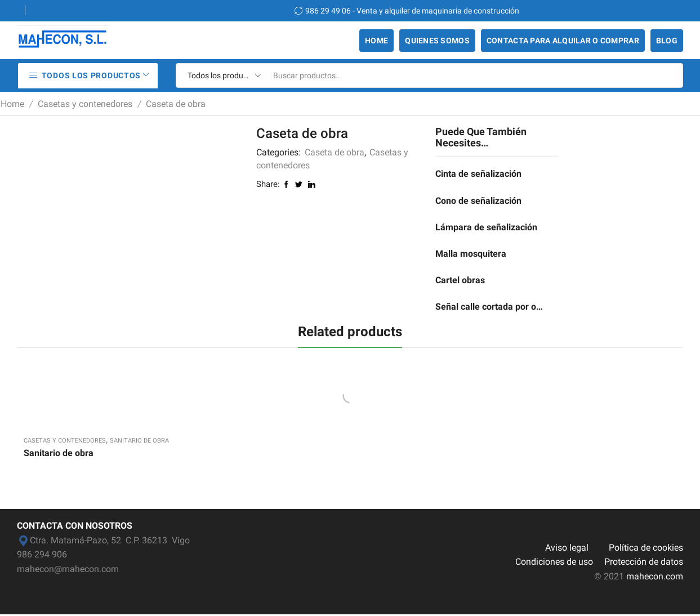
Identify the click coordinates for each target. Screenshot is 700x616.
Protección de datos (644, 563)
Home (376, 41)
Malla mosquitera (471, 254)
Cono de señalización (478, 201)
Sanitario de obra (139, 442)
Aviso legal (567, 549)
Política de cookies (646, 549)
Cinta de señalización (478, 174)
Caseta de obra (176, 104)
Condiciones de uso (554, 563)
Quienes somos (437, 41)
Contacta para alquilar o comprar (563, 41)
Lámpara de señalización (486, 228)
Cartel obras (460, 281)
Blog (667, 41)
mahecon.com (655, 577)
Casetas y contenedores (85, 104)
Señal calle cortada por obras (490, 308)
